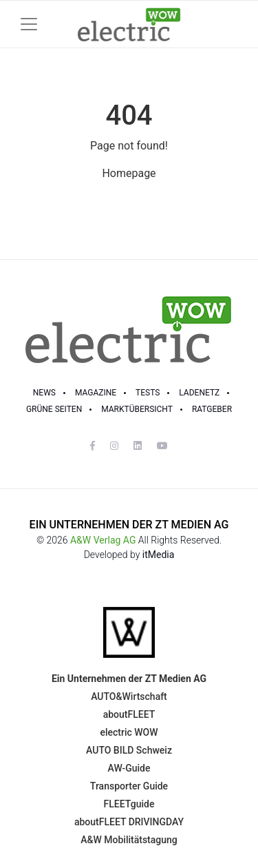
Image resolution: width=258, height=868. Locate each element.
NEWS (44, 393)
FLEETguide (129, 804)
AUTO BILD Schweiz (129, 750)
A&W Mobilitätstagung (129, 840)
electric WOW (129, 732)
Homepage (129, 173)
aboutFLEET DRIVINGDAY (129, 822)
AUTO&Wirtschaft (129, 696)
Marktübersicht (137, 409)
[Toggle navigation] (29, 24)
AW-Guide (129, 768)
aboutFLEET (129, 714)
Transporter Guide (129, 786)
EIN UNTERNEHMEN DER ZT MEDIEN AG (129, 525)
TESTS (148, 393)
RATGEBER (212, 409)
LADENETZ (199, 393)
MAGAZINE (96, 393)
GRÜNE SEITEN (54, 409)
